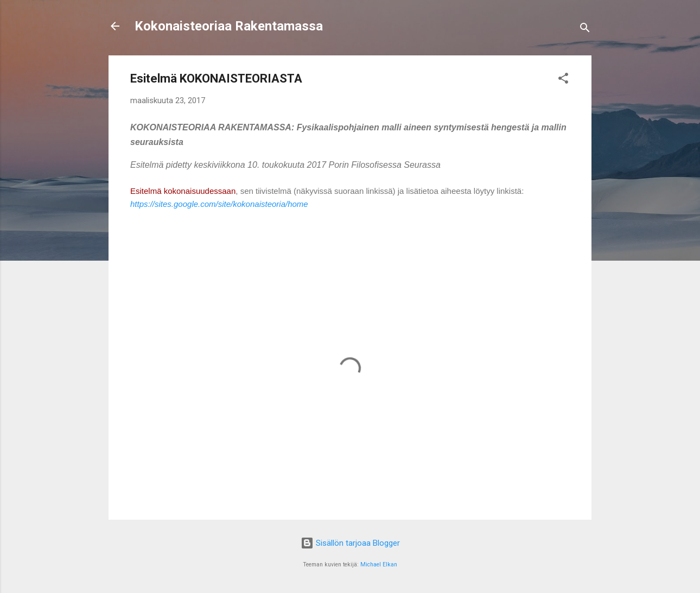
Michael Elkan (379, 564)
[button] (563, 80)
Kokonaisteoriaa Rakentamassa (229, 26)
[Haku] (585, 30)
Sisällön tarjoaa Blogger (350, 543)
